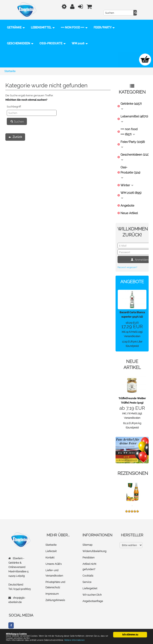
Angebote (127, 206)
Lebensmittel (43, 28)
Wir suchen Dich (92, 595)
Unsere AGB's (53, 564)
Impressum (52, 594)
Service (87, 582)
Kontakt (50, 558)
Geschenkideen (47, 44)
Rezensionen (133, 473)
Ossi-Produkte (80, 44)
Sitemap (87, 545)
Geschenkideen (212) (134, 157)
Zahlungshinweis (55, 600)
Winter (127, 185)
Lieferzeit (51, 551)
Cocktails (88, 576)
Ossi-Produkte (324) (130, 172)
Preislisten (88, 558)
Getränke (16, 28)
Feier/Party (18, 44)
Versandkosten (132, 336)
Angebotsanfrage (93, 601)
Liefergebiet (90, 589)
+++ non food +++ (74, 28)
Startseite (51, 545)
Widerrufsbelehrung (94, 551)
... (132, 505)
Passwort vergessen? (127, 267)
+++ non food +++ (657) (129, 132)
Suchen (17, 121)
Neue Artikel (129, 213)
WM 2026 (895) (131, 195)
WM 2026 (15, 60)
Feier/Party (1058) (133, 144)
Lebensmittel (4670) (134, 119)
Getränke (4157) (131, 106)
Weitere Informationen (88, 640)
